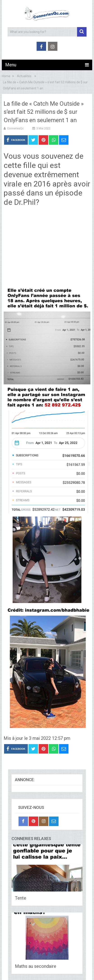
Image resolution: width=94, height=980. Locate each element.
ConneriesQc (15, 128)
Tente (21, 898)
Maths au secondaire (36, 966)
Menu (11, 65)
